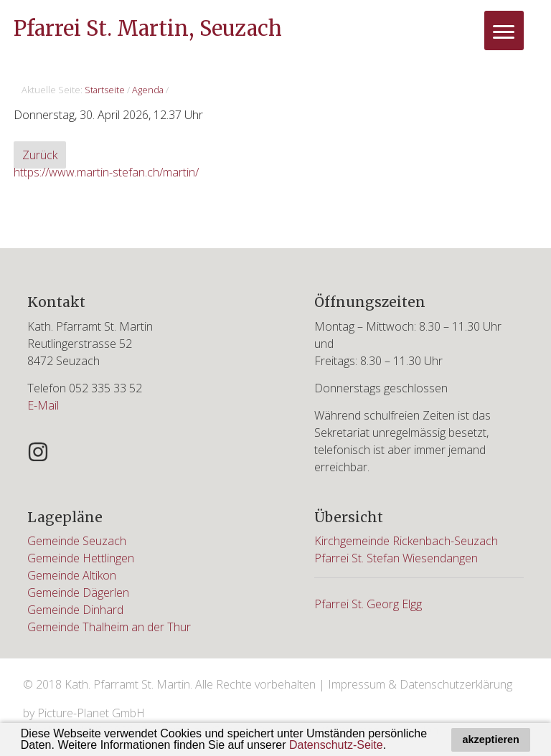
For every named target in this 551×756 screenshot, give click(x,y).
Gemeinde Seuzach (77, 541)
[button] (392, 747)
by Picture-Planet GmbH (84, 713)
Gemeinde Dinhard (75, 610)
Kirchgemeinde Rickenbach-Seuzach (406, 541)
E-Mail (43, 405)
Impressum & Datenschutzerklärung (420, 684)
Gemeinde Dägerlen (78, 592)
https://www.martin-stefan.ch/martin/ (106, 172)
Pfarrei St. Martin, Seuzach (148, 29)
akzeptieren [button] (491, 740)
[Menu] (504, 30)
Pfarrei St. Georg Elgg (368, 604)
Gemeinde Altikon (72, 575)
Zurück (40, 155)
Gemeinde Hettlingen (81, 558)
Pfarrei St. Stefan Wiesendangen (396, 558)
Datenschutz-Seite (336, 745)
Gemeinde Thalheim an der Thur (109, 627)
